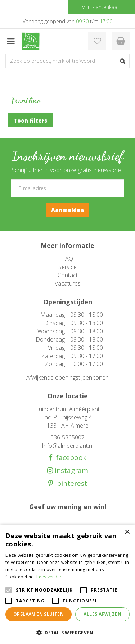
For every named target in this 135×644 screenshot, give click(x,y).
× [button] (127, 532)
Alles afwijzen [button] (102, 614)
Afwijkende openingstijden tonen (67, 377)
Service (67, 267)
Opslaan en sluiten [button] (39, 614)
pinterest (70, 483)
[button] (67, 632)
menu (11, 41)
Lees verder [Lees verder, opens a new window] (49, 577)
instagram (71, 471)
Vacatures (68, 283)
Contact (68, 275)
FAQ (67, 259)
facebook (69, 458)
